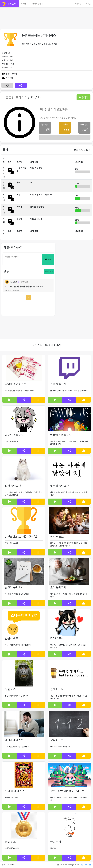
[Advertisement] (46, 13)
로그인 (88, 4)
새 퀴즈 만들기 (37, 4)
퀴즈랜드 (24, 4)
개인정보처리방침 (86, 865)
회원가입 (78, 4)
